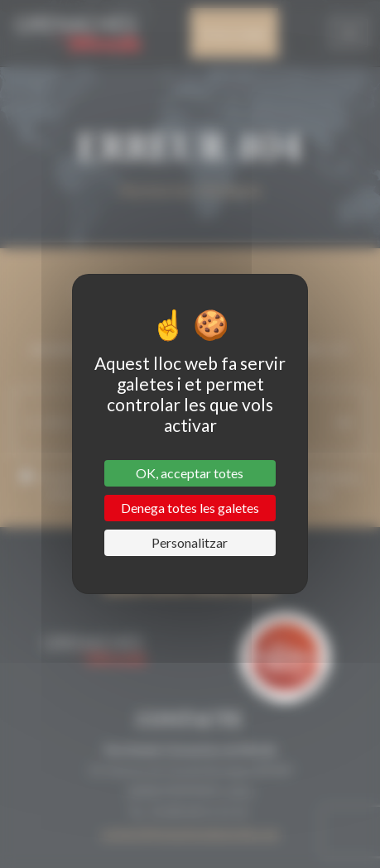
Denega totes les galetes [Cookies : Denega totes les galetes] (190, 508)
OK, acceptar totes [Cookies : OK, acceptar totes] (190, 473)
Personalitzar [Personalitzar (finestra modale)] (190, 542)
